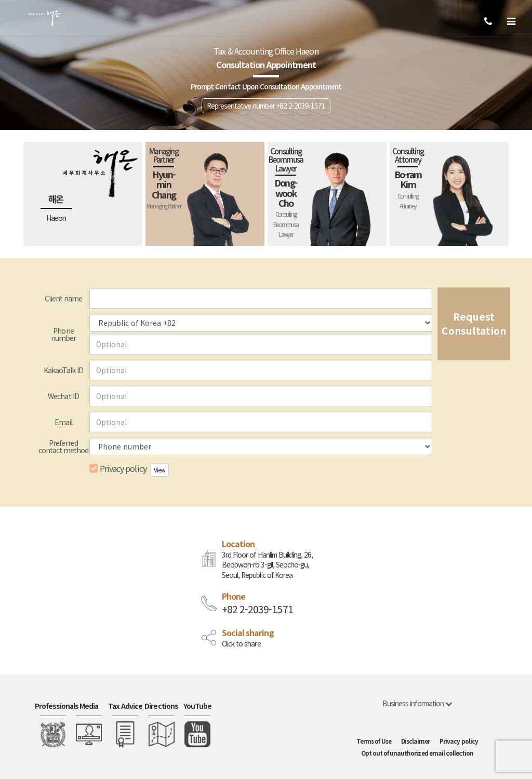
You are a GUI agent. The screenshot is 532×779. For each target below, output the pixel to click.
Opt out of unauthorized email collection (417, 753)
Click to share (241, 644)
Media (89, 706)
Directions (161, 706)
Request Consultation (474, 324)
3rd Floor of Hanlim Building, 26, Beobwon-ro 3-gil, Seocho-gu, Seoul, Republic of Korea (267, 565)
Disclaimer (415, 741)
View (159, 470)
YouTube (197, 706)
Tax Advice (125, 706)
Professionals (53, 706)
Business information (417, 703)
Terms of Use (374, 741)
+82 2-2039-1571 (257, 609)
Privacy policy (118, 468)
